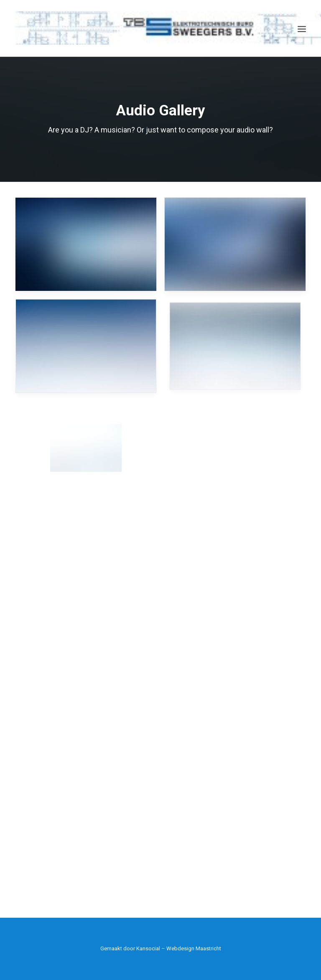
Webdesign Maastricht (194, 948)
